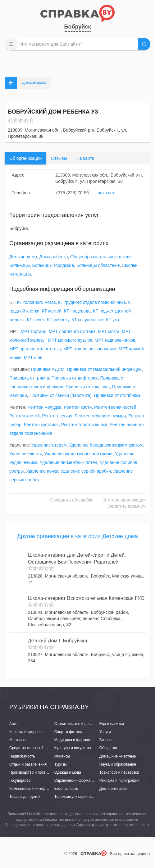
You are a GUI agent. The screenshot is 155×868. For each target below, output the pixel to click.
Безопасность (66, 789)
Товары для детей (25, 797)
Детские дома (23, 257)
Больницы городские (53, 265)
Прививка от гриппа (29, 378)
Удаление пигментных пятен (68, 462)
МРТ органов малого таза (35, 349)
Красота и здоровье (26, 732)
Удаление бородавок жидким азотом (106, 445)
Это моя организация (124, 500)
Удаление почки (42, 471)
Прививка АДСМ (48, 369)
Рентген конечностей (115, 407)
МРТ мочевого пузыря (70, 340)
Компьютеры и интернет (30, 789)
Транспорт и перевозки (119, 772)
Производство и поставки (31, 772)
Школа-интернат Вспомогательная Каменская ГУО (86, 598)
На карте (85, 158)
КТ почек (36, 320)
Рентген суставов (41, 425)
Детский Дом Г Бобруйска (58, 641)
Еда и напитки (112, 724)
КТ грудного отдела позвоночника (92, 302)
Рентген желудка (45, 407)
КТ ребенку (58, 320)
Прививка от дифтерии (75, 378)
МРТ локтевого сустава (72, 331)
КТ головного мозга (36, 302)
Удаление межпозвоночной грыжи (78, 454)
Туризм (61, 764)
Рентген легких (57, 416)
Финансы (62, 756)
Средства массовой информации (38, 748)
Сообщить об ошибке (72, 500)
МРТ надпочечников (115, 340)
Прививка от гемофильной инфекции (104, 369)
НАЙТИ (144, 44)
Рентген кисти (78, 407)
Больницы (20, 265)
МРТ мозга (109, 331)
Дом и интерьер (113, 789)
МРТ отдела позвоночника (90, 349)
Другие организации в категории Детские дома (77, 536)
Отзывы (59, 158)
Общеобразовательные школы (101, 257)
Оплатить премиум (127, 506)
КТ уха (112, 320)
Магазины (18, 740)
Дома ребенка (54, 257)
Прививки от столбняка (117, 395)
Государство (20, 780)
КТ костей (52, 311)
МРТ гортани (34, 331)
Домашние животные (118, 756)
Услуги (105, 732)
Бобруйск (78, 27)
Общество (108, 748)
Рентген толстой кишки (84, 425)
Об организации (25, 158)
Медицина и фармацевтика (78, 740)
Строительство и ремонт (76, 724)
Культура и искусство (73, 748)
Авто (13, 724)
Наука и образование (118, 764)
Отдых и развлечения (28, 764)
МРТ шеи (33, 358)
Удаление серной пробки (86, 471)
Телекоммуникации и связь (78, 797)
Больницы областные (98, 265)
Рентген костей (25, 416)
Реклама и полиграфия (119, 780)
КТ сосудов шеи (87, 320)
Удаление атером (49, 445)
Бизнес (105, 740)
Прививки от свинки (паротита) (60, 395)
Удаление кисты (25, 454)
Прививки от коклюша (88, 387)
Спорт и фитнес (68, 732)
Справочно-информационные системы (88, 780)
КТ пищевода (77, 311)
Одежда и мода (68, 772)
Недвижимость (22, 756)
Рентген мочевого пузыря (100, 416)
